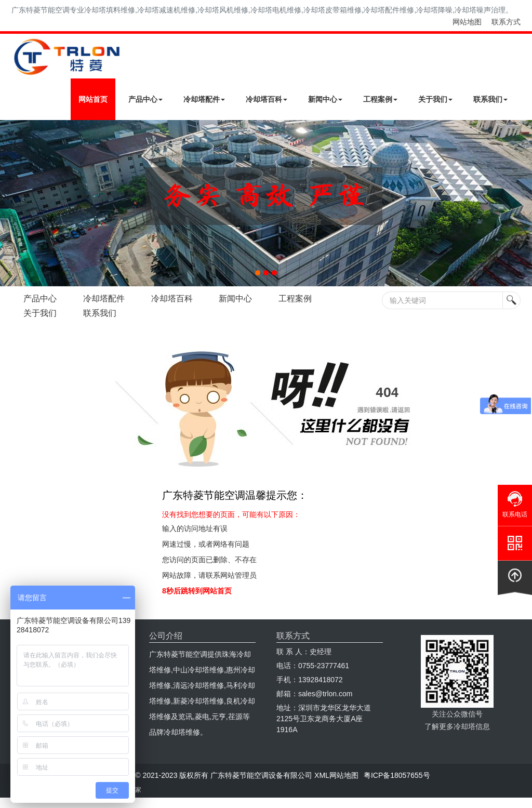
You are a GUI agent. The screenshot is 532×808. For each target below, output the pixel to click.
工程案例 (380, 99)
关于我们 (435, 99)
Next (10, 203)
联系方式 (506, 22)
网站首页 (93, 99)
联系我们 (490, 99)
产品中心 (145, 99)
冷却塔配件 (204, 99)
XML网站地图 (336, 775)
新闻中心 (325, 99)
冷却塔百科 (267, 99)
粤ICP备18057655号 (397, 775)
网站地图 (467, 22)
